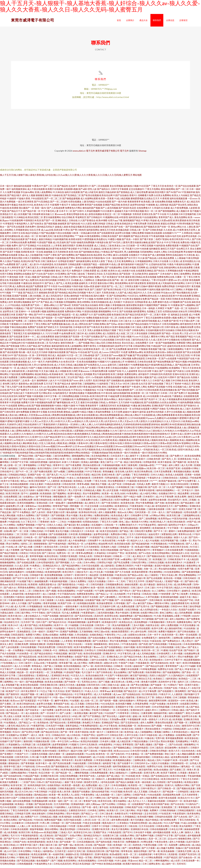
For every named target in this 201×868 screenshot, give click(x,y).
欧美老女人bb (119, 248)
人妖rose (41, 462)
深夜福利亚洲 (18, 374)
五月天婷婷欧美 (61, 254)
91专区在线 (72, 292)
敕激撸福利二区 (108, 741)
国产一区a (132, 606)
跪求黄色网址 (194, 816)
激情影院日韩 (25, 367)
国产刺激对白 (190, 408)
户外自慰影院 (37, 201)
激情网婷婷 (42, 383)
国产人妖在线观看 (10, 650)
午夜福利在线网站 (183, 267)
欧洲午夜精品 (75, 496)
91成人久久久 (92, 694)
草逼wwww (84, 374)
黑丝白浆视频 (167, 744)
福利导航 (165, 292)
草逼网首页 (81, 220)
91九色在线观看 (84, 361)
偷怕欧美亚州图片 (157, 195)
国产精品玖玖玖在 (58, 625)
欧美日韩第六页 (61, 662)
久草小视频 (177, 656)
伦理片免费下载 (186, 571)
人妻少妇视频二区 (37, 298)
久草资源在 (113, 323)
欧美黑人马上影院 (71, 797)
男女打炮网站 (13, 546)
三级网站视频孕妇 (18, 775)
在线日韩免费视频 (69, 778)
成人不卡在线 (22, 578)
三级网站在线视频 (75, 474)
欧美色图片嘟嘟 (124, 706)
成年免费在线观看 (120, 822)
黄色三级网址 (167, 615)
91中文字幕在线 (172, 245)
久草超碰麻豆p (14, 747)
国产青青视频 (28, 766)
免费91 (15, 248)
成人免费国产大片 (84, 317)
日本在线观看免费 (174, 553)
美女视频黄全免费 (138, 301)
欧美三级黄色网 (129, 468)
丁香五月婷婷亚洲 (20, 813)
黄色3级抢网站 (168, 192)
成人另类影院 (159, 785)
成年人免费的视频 (170, 628)
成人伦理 (175, 863)
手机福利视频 (194, 778)
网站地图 (137, 178)
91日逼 (100, 392)
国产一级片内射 (119, 204)
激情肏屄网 (164, 640)
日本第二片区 (167, 396)
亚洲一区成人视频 (28, 280)
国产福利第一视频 (109, 703)
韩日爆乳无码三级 (48, 239)
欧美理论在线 (112, 618)
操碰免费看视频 (75, 505)
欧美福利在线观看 (107, 700)
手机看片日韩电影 (101, 713)
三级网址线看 (136, 775)
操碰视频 (48, 254)
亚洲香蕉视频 (107, 578)
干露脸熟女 (177, 399)
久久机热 (168, 232)
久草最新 (183, 775)
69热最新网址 (194, 364)
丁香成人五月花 (113, 264)
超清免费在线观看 (180, 760)
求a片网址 (108, 258)
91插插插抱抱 (192, 553)
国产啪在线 (27, 553)
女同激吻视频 (39, 251)
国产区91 (128, 835)
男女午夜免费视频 (145, 505)
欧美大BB (73, 254)
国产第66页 (65, 308)
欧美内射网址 (178, 286)
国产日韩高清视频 (158, 647)
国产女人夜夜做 (108, 339)
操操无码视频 (61, 339)
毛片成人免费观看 (71, 615)
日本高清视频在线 (86, 844)
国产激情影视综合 (67, 587)
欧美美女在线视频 (54, 684)
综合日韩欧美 (68, 220)
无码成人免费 (144, 487)
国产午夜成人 (32, 242)
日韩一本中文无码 (60, 744)
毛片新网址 (28, 480)
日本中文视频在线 (171, 342)
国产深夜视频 (58, 518)
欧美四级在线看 (123, 546)
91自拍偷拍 (48, 719)
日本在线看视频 (29, 650)
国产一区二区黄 (21, 534)
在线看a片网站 (127, 838)
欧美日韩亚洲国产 (38, 484)
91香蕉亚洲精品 (51, 311)
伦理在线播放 (75, 204)
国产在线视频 (126, 314)
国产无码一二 (37, 308)
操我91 (120, 653)
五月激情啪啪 (86, 634)
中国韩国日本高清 (32, 223)
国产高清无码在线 (84, 618)
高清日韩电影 (99, 383)
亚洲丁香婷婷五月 (75, 694)
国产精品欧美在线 (44, 807)
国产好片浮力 (131, 261)
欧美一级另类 (98, 590)
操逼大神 (195, 794)
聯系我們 (157, 20)
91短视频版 (59, 631)
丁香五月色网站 (153, 192)
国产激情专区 (13, 697)
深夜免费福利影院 (186, 534)
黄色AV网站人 (111, 402)
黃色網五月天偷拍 (42, 691)
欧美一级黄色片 (150, 722)
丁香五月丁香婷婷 (173, 386)
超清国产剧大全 (156, 245)
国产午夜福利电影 (58, 546)
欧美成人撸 (192, 703)
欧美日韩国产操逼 (160, 807)
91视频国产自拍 (187, 248)
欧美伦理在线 (51, 559)
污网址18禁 (138, 402)
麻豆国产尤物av (146, 606)
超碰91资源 (100, 289)
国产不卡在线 (160, 217)
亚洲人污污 (102, 571)
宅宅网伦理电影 (8, 866)
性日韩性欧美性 (150, 697)
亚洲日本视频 (129, 270)
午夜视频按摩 (134, 722)
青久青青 (106, 371)
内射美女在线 (153, 628)
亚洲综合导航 (26, 531)
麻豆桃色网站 (145, 408)
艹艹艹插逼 (17, 295)
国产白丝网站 (109, 807)
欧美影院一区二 (136, 788)
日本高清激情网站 (192, 647)
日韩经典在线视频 (106, 653)
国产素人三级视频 (53, 669)
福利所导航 (76, 386)
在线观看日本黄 (8, 317)
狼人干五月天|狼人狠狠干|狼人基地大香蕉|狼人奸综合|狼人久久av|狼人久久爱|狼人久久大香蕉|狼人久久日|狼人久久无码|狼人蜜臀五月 (66, 178)
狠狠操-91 (165, 308)
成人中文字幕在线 (109, 728)
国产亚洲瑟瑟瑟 (29, 703)
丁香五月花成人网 (169, 578)
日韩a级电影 (89, 358)
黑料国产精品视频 (103, 860)
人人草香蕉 (56, 248)
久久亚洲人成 (176, 264)
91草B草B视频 (184, 226)
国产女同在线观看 (141, 631)
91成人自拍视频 (189, 826)
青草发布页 (68, 763)
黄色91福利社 (125, 402)
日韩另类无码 (93, 687)
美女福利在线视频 (131, 640)
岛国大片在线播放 (97, 584)
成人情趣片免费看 (166, 851)
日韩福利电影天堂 (52, 722)
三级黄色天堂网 (75, 562)
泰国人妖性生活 (63, 719)
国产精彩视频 (51, 226)
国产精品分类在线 (139, 239)
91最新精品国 (75, 691)
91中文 (115, 314)
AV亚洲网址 (61, 276)
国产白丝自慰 (176, 747)
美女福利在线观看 (56, 389)
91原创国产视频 (44, 245)
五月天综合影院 (147, 829)
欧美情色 (102, 672)
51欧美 (75, 236)
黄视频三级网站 (162, 735)
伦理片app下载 (115, 223)
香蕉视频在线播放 (182, 474)
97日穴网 (7, 289)
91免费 (43, 760)
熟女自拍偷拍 (92, 308)
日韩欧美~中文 (50, 653)
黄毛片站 (117, 622)
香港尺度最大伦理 (56, 515)
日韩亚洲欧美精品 (22, 772)
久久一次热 (76, 565)
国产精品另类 (97, 402)
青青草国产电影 (61, 509)
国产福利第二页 (115, 800)
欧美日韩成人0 (11, 848)
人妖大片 (52, 383)
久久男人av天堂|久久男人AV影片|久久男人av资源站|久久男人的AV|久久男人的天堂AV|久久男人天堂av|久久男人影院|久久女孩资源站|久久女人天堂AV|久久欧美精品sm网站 (115, 424)
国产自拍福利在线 (13, 778)
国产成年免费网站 (66, 258)
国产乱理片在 (143, 609)
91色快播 (144, 251)
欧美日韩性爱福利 (43, 333)
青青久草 (191, 772)
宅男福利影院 (112, 480)
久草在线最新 (141, 336)
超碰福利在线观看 (75, 757)
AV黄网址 (5, 788)
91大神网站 (10, 527)
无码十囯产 (42, 625)
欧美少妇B (120, 496)
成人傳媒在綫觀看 (186, 757)
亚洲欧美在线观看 (85, 248)
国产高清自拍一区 (23, 358)
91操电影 (5, 371)
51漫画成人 (145, 283)
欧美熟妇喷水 (156, 662)
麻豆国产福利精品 (139, 678)
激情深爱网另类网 (158, 703)
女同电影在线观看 (141, 411)
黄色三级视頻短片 (118, 775)
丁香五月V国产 (124, 333)
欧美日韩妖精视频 (110, 553)
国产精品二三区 (97, 659)
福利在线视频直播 (178, 201)
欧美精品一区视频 (24, 807)
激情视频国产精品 (132, 223)
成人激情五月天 (92, 505)
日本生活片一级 (33, 644)
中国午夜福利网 (74, 700)
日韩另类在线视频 (113, 841)
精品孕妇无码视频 (77, 295)
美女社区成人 (128, 345)
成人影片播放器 (148, 587)
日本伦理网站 (25, 854)
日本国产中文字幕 (20, 465)
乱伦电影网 (120, 596)
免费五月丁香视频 (186, 320)
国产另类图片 (43, 518)
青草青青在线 (55, 760)
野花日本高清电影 (82, 866)
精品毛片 (73, 333)
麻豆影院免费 (37, 386)
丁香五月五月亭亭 (136, 584)
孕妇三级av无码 (98, 345)
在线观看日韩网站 (189, 706)
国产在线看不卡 (125, 766)
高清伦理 (99, 618)
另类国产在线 (78, 308)
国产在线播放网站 (114, 270)
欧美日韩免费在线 (144, 474)
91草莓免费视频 (148, 672)
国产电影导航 (113, 854)
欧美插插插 (46, 496)
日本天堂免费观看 (163, 474)
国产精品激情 (187, 505)
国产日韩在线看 (74, 826)
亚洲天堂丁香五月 (113, 301)
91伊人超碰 (121, 863)
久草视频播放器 (35, 609)
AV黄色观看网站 (92, 239)
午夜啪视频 (110, 392)
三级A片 (133, 371)
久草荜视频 (120, 606)
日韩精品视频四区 (186, 813)
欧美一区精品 (143, 778)
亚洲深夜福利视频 (170, 600)
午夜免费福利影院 (89, 728)
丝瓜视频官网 (44, 747)
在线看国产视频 (93, 603)
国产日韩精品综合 (64, 697)
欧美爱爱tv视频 (169, 320)
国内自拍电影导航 (101, 794)
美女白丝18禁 (145, 374)
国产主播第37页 (93, 371)
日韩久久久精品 (55, 527)
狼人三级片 (185, 411)
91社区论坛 (133, 298)
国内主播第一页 (101, 298)
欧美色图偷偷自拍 (53, 609)
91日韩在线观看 (151, 392)
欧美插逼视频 (117, 810)
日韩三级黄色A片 (49, 264)
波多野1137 (103, 738)
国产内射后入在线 (182, 374)
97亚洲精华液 (188, 195)
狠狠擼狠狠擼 (47, 408)
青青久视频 (104, 308)
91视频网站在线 (111, 220)
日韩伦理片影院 (65, 650)
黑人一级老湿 (81, 741)
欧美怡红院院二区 (34, 220)
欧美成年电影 (191, 804)
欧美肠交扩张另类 (116, 280)
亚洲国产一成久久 (29, 738)
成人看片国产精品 (29, 628)
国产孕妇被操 (92, 471)
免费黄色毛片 (179, 204)
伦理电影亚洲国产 (67, 264)
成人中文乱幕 (96, 575)
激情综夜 (28, 744)
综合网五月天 (183, 251)
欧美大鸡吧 (72, 374)
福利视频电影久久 (36, 336)
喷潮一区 (166, 317)
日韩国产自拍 (20, 844)
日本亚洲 (73, 537)
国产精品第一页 (102, 581)
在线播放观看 (59, 323)
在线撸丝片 (134, 258)
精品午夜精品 (152, 822)
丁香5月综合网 (158, 283)
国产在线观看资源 (106, 236)
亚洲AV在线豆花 (181, 377)
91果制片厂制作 (176, 687)
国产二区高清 (102, 358)
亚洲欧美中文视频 (38, 414)
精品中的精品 (32, 236)
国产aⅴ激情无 (54, 590)
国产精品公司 (127, 553)
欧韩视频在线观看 (86, 606)
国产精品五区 (131, 694)
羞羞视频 (81, 687)
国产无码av (112, 327)
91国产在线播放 (92, 339)
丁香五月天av (115, 386)
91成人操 (149, 509)
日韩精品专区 (59, 738)
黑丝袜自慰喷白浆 (92, 468)
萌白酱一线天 (25, 355)
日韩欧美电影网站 (56, 816)
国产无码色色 (36, 311)
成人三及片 (104, 788)
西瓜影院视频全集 (168, 392)
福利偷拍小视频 (131, 189)
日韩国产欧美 (139, 797)
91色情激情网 (16, 223)
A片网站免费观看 (154, 860)
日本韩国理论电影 (39, 813)
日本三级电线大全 (45, 741)
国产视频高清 (150, 229)
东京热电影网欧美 (100, 458)
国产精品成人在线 (154, 261)
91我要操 (175, 308)
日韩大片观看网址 (32, 261)
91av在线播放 (64, 289)
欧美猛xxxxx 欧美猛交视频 (45, 835)
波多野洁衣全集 (63, 713)
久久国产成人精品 (124, 295)
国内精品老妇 (41, 797)
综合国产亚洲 (176, 653)
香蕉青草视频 (128, 681)
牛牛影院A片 (155, 327)
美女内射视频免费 (121, 628)
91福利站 (167, 731)
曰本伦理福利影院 (45, 565)
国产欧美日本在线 (67, 490)
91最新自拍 (27, 286)
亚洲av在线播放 (51, 637)
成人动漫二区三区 (125, 336)
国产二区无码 (136, 392)
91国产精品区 (171, 860)
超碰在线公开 (118, 364)
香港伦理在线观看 (164, 725)
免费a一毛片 (101, 280)
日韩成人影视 (113, 226)
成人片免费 (163, 323)
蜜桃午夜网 (101, 323)
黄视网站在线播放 (22, 276)
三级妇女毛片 (82, 575)
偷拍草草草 (133, 352)
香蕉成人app (17, 644)
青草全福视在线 (83, 261)
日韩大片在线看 (161, 264)
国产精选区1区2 (25, 640)
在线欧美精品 (96, 637)
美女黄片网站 (86, 518)
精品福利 (62, 358)
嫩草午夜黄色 (62, 703)
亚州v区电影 (12, 593)
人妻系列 (125, 245)
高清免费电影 (141, 625)
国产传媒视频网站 (167, 345)
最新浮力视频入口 (161, 487)
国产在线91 (49, 276)
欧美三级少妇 (43, 681)
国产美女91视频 (27, 402)
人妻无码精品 (88, 204)
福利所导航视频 (149, 323)
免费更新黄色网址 (86, 596)
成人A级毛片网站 (149, 496)
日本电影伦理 (80, 330)
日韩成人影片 (57, 280)
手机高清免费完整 (47, 650)
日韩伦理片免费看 (143, 534)
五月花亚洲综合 (111, 276)
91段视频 (109, 575)
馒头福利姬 (72, 515)
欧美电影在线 (73, 323)
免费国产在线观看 (132, 622)
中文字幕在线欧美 (112, 819)
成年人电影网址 (177, 622)
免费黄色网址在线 (166, 280)
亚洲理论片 (64, 753)
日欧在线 (133, 829)
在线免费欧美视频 (164, 204)
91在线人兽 (12, 549)
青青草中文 (59, 468)
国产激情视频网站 (167, 214)
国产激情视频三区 (9, 352)
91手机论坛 (77, 392)
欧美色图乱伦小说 (190, 301)
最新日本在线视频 (89, 405)
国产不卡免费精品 (22, 515)
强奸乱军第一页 (76, 672)
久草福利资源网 (47, 270)
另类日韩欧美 (156, 603)
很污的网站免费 (168, 822)
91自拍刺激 (190, 631)
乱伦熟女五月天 (152, 201)
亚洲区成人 (195, 377)
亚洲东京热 (147, 217)
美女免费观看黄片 (117, 484)
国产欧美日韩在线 (112, 292)
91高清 (31, 741)
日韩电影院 (183, 794)
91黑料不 (172, 380)
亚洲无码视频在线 (100, 305)
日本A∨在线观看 (77, 553)
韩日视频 (7, 298)
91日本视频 (119, 772)
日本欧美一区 (31, 540)
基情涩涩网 (133, 283)
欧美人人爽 (178, 835)
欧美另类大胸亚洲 (152, 719)
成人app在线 (47, 232)
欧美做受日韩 (107, 229)
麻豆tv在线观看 (121, 258)
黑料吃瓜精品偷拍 (174, 258)
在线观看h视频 (71, 192)
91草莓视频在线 (159, 546)
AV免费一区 (123, 543)
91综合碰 (82, 355)
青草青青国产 (172, 669)
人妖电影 (101, 778)
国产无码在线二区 (143, 562)
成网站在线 (185, 848)
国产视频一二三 (72, 502)
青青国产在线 (90, 804)
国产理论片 (126, 593)
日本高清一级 (92, 534)
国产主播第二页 (8, 706)
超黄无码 (112, 367)
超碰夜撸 (34, 496)
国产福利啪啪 (85, 254)
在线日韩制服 (132, 612)
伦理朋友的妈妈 (170, 314)
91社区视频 (117, 794)
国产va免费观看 (8, 267)
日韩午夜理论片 (149, 791)
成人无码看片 (116, 305)
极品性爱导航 (52, 251)
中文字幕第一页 (175, 531)
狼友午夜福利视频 (144, 540)
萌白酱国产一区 (27, 210)
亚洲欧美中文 (110, 656)
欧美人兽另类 (64, 794)
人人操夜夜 (91, 672)
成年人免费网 (147, 725)
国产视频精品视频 (160, 609)
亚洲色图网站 (126, 399)
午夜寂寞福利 (179, 816)
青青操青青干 (92, 408)
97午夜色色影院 (130, 647)
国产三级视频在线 (65, 402)
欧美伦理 (128, 794)
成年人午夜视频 (177, 844)
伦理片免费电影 (122, 502)
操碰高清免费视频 (86, 245)
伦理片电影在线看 (72, 822)
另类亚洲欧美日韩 (49, 687)
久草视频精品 (129, 819)
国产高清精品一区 (47, 512)
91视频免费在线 (93, 396)
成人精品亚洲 (124, 744)
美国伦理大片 (84, 189)
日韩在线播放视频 (18, 364)
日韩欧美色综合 (114, 345)
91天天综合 (59, 694)
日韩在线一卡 (111, 527)
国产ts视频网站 (188, 308)
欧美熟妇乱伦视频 (122, 631)
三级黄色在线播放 (27, 612)
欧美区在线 (128, 731)
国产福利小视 (191, 584)
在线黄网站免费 (184, 738)
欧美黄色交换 (128, 505)
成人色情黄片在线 (127, 273)
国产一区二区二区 (53, 201)
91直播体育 (190, 565)
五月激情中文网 (108, 609)
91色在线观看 (154, 797)
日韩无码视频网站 (171, 327)
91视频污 (74, 747)
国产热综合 (159, 273)
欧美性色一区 (103, 757)
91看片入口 (146, 383)
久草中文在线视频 (173, 414)
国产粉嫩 (128, 358)
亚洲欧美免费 (22, 647)
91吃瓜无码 (35, 556)
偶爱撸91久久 (30, 791)
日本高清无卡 (117, 458)
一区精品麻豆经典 (88, 236)
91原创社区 (128, 305)
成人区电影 (126, 480)
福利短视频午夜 (92, 562)
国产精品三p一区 (105, 596)
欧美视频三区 (160, 562)
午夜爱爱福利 (88, 615)
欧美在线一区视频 (173, 581)
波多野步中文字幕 (124, 349)
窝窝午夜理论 (90, 349)
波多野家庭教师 (60, 747)
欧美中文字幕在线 (10, 484)
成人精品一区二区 (30, 239)
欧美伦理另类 (176, 408)
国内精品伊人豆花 (181, 556)
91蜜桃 (164, 653)
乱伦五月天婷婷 (40, 355)
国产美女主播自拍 (142, 593)
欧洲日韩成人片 (158, 524)
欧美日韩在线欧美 (177, 524)
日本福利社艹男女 (116, 556)
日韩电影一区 (58, 826)
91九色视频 (172, 217)
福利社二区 (27, 546)
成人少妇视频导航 (34, 258)
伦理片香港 (82, 389)
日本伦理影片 (174, 593)
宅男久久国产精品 (29, 349)
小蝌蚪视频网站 (162, 863)
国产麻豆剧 (70, 527)
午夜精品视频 (61, 656)
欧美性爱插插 (180, 223)
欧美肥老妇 (149, 355)
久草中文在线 (131, 738)
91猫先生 (82, 791)
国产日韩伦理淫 (8, 414)
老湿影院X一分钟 (177, 703)
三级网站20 (164, 713)
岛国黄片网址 (43, 493)
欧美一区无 (66, 462)
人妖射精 (193, 210)
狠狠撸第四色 (116, 411)
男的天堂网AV (71, 280)
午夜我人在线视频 (48, 791)
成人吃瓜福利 (59, 245)
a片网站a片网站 (158, 518)
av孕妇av (75, 744)
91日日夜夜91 (107, 214)
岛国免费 (25, 308)
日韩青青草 (98, 480)
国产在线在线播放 (97, 640)
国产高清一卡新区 (130, 242)
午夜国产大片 (22, 757)
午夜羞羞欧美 (143, 666)
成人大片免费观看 (103, 697)
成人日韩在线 (74, 738)
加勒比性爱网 (78, 207)
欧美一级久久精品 (52, 851)
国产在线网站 (35, 606)
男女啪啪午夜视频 (192, 254)
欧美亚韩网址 (70, 863)
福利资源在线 (135, 220)
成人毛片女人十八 (137, 804)
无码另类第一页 (143, 515)
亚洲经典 (135, 615)
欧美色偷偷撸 (168, 854)
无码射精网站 (147, 254)
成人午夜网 (178, 232)
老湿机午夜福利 (162, 568)
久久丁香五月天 (29, 524)
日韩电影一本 (113, 681)
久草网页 (160, 311)
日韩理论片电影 (105, 565)
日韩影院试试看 (14, 753)
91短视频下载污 (25, 584)
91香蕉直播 (87, 681)
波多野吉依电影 (189, 239)
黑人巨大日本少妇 (24, 794)
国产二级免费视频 (148, 521)
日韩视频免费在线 (114, 587)
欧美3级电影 (65, 819)
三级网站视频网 (26, 380)
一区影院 (88, 647)
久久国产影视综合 (87, 223)
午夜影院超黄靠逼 (129, 493)
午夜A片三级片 (94, 295)
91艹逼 (119, 465)
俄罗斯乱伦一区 (76, 546)
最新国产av (42, 731)
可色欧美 (33, 775)
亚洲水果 (145, 458)
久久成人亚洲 (155, 342)
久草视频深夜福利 (106, 349)
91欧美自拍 (121, 578)
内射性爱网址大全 (54, 364)
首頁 (119, 20)
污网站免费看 (137, 236)
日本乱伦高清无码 (9, 399)
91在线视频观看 (121, 860)
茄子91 (25, 496)
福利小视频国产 (177, 716)
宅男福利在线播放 (27, 352)
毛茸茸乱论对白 (89, 684)
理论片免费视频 (186, 659)
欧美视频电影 (124, 408)
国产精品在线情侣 (44, 656)
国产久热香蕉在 (101, 644)
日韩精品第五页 (119, 829)
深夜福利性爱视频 (39, 465)
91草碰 (144, 258)
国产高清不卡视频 (11, 254)
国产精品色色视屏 (16, 242)
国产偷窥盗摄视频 (71, 201)
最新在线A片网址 (106, 286)
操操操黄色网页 (74, 731)
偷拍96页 (163, 527)
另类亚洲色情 (154, 226)
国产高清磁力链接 (64, 741)
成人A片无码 (10, 854)
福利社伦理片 (32, 603)
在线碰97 (5, 744)
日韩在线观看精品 (133, 311)
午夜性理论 (110, 637)
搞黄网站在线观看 (55, 314)
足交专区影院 (151, 816)
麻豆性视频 (117, 694)
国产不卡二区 (161, 534)
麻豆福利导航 (146, 772)
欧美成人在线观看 (175, 477)
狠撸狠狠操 (24, 857)
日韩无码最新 (97, 587)
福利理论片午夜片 (177, 527)
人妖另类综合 (74, 810)
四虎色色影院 (139, 769)
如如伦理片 (154, 537)
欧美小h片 (14, 628)
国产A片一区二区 (24, 474)
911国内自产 (192, 807)
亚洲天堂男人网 (152, 775)
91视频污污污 (104, 364)
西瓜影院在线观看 (91, 229)
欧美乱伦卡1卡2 (186, 800)
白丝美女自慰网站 (168, 405)
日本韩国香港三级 (160, 458)
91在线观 (130, 778)
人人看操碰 (180, 261)
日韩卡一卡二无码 (116, 584)
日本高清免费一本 (190, 863)
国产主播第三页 (178, 772)
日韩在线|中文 (7, 474)
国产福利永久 (104, 192)
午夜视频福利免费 (43, 405)
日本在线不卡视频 (143, 835)
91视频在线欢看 (42, 744)
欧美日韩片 (68, 575)
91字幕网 (50, 534)
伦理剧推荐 (186, 342)
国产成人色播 (26, 549)
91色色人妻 (115, 267)
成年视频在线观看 (162, 835)
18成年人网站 (160, 254)
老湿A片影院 (124, 327)
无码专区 (181, 866)
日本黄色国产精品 (20, 490)
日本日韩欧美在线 (179, 383)
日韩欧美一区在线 (123, 669)
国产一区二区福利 (59, 204)
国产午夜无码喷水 (111, 505)
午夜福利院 (52, 666)
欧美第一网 (55, 797)
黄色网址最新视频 (129, 531)
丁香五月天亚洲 (188, 371)
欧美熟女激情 (191, 785)
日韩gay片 (193, 527)
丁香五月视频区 (84, 512)
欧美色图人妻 (148, 204)
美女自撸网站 (150, 659)
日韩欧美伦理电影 (159, 753)
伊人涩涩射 (183, 283)
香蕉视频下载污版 (157, 352)
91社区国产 (145, 189)
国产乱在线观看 (155, 581)
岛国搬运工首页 (154, 314)
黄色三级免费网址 (183, 276)
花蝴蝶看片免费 (146, 198)
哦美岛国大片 (109, 826)
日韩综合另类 (116, 738)
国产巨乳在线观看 (16, 229)
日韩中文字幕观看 (120, 192)
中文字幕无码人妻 (50, 214)
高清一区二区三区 (158, 841)
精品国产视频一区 (30, 697)
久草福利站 (100, 556)
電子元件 (90, 153)
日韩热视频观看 (25, 866)
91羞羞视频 (60, 261)
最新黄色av (24, 386)
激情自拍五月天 (133, 782)
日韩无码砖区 (190, 581)
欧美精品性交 (126, 226)
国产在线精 (180, 838)
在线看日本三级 (111, 838)
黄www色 (98, 650)
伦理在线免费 (191, 515)
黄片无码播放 (137, 822)
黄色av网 (103, 311)
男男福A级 (142, 703)
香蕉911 (133, 198)
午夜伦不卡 (65, 207)
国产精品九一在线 (70, 681)
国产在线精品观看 (26, 565)
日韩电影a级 (129, 487)
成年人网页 (174, 468)
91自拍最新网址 (150, 220)
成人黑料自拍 (81, 327)
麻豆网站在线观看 (16, 301)
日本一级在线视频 (115, 261)
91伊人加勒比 (66, 311)
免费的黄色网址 (102, 518)
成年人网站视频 (124, 361)
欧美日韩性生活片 (30, 342)
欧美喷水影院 (75, 242)
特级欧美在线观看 (153, 236)
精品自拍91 (7, 669)
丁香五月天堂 (158, 189)
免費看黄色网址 (185, 625)
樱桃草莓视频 (82, 775)
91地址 (118, 747)
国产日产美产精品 (41, 305)
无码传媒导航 (66, 330)
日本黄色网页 (163, 656)
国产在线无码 (118, 757)
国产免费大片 (181, 396)
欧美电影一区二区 (122, 848)
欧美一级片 (176, 666)
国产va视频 (59, 474)
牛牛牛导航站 (39, 615)
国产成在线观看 (10, 355)
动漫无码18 (129, 581)
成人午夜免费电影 (77, 543)
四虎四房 (168, 377)
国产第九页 (53, 477)
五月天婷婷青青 (190, 797)
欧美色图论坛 (101, 242)
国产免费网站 (181, 509)
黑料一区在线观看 (189, 637)
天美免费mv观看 (118, 722)
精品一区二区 (146, 863)
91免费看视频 (137, 367)
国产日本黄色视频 (137, 512)
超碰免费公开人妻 (15, 509)
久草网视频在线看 (174, 273)
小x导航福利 (97, 380)
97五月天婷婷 (128, 292)
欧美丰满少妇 (15, 618)
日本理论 (195, 367)
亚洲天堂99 (78, 471)
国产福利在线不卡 (43, 700)
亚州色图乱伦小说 (191, 264)
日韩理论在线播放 (164, 540)
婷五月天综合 (102, 722)
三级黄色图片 (123, 367)
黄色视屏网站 (122, 286)
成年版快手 (144, 377)
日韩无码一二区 (103, 628)
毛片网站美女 (45, 396)
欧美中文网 (157, 631)
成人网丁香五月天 (103, 772)
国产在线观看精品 (113, 650)
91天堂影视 (63, 383)
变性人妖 (92, 192)
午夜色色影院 (115, 835)
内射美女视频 (136, 571)
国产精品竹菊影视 (9, 556)
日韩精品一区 (124, 807)
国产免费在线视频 (48, 540)
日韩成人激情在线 (73, 750)
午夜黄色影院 (137, 509)
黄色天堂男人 (191, 232)
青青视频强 (184, 810)
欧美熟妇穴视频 (109, 333)
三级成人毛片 (66, 835)
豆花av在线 (39, 666)
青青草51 (60, 361)
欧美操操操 (67, 484)
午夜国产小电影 (127, 666)
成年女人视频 (29, 198)
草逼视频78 (15, 283)
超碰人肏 (125, 687)
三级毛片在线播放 (27, 471)
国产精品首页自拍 (50, 735)
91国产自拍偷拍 (121, 198)
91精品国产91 (141, 267)
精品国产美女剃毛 (178, 207)
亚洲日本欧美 (108, 477)
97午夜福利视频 (157, 239)
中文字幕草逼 (134, 596)
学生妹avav (166, 295)
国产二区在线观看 (100, 189)
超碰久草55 (151, 713)
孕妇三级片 (170, 757)
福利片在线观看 (72, 195)
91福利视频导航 (60, 242)
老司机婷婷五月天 (164, 509)
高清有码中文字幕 (167, 684)
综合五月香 (35, 232)
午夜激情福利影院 (30, 838)
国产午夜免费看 (74, 468)
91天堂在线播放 (188, 628)
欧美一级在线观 (143, 785)
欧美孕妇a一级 (22, 562)
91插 (95, 361)
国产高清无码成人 (54, 785)
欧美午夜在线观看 (168, 800)
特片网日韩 (125, 600)
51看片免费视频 (111, 531)
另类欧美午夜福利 (103, 559)
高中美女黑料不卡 (30, 694)
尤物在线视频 (25, 782)
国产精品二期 (126, 534)
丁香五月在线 (100, 484)
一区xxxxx (193, 201)
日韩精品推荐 (155, 336)
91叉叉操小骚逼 (47, 374)
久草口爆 (34, 760)
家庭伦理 (62, 543)
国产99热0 (97, 866)
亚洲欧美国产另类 (160, 408)
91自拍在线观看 (103, 204)
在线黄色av (29, 499)
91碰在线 (5, 210)
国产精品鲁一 (170, 794)
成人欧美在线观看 (15, 713)
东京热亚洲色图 (55, 414)
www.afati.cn (79, 153)
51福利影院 (103, 386)
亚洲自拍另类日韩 (96, 854)
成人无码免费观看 (184, 615)
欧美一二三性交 (59, 524)
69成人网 (77, 719)
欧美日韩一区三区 (156, 471)
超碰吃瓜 (83, 286)
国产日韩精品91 (95, 220)
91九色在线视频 (106, 342)
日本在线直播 (87, 628)
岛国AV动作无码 (173, 239)
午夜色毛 (71, 631)
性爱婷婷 (9, 292)
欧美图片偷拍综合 (132, 866)
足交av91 (172, 841)
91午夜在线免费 (183, 298)
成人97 (184, 669)
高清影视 (173, 857)
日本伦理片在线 (122, 342)
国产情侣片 (41, 402)
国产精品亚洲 (43, 301)
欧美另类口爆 (174, 518)
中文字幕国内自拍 (67, 596)
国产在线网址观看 (102, 317)
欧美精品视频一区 (128, 728)
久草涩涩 (93, 286)
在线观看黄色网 (191, 399)
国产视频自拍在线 (156, 559)
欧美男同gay (165, 521)
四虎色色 (137, 848)
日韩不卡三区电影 (101, 829)
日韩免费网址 (112, 760)
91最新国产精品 (89, 267)
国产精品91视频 (179, 364)
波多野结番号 (94, 625)
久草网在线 (187, 236)
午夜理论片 (155, 396)
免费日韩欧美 (96, 666)
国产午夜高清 (93, 330)
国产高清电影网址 (118, 298)
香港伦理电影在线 (75, 217)
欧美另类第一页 (170, 637)
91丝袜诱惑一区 (25, 656)
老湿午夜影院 (37, 675)
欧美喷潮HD (170, 603)
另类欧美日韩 (60, 672)
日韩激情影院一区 (180, 766)
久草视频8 (188, 292)
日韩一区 (163, 848)
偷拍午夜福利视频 (109, 471)
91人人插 (122, 637)
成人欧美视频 (176, 722)
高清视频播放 (85, 537)
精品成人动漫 (90, 700)
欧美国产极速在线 (168, 484)
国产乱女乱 (93, 355)
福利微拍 (13, 471)
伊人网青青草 (14, 270)
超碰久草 (141, 581)
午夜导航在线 (86, 298)
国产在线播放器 (175, 515)
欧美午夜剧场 (165, 465)
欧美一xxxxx (194, 220)
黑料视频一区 (77, 509)
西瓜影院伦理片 (85, 631)
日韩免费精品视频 (70, 399)
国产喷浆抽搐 (13, 349)
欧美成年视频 (21, 411)
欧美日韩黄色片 (168, 358)
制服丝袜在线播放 (155, 788)
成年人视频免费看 (107, 515)
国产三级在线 (91, 753)
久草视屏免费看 (141, 706)
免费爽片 (154, 813)
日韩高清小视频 (150, 596)
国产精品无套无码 (59, 342)
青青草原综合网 (189, 559)
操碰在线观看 (132, 587)
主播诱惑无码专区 (108, 408)
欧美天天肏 (53, 844)
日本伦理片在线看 (139, 753)
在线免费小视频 (38, 314)
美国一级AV (41, 210)
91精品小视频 (86, 414)
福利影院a (48, 854)
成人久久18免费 (22, 669)
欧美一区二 (132, 772)
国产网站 (71, 261)
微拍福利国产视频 (91, 210)
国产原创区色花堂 (127, 210)
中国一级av (59, 700)
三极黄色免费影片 (17, 571)
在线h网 (8, 534)
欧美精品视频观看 (20, 487)
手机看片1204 (132, 251)
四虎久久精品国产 (159, 678)
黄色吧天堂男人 (92, 785)
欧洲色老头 (88, 722)
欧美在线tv (161, 355)
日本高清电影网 (175, 254)
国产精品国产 (62, 838)
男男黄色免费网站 (27, 590)
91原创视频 (127, 380)
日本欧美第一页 (153, 361)
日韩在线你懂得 (27, 731)
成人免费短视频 (89, 788)
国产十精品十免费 (133, 499)
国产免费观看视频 (9, 731)
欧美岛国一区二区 (109, 320)
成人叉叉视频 (77, 706)
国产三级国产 (96, 292)
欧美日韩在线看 (178, 778)
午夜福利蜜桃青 (16, 603)
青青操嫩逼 (108, 474)
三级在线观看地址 (26, 678)
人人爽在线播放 (14, 791)
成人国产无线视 (13, 342)
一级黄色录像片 (71, 609)
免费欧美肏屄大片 (128, 527)
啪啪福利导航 (161, 716)
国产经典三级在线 (76, 276)
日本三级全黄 (106, 816)
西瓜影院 (28, 691)
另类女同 (171, 625)
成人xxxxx (104, 355)
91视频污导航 (43, 352)
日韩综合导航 (92, 706)
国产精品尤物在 (86, 280)
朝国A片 (100, 782)
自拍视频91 (168, 236)
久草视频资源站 (21, 232)
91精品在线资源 (53, 487)
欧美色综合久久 (40, 829)
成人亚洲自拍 (47, 838)
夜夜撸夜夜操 (178, 568)
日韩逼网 (36, 217)
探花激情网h (171, 750)
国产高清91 (44, 612)
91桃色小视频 (61, 408)
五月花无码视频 (10, 320)
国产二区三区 (50, 189)
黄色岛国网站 (181, 220)
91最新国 (132, 484)
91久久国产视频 (172, 826)
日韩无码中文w (142, 766)
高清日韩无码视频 (48, 283)
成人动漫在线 (32, 716)
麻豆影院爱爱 (32, 292)
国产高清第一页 (76, 339)
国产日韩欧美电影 (154, 232)
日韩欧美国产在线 (134, 810)
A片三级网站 (177, 292)
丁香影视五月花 (19, 336)
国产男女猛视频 (140, 358)
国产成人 (179, 672)
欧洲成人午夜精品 (101, 254)
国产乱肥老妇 (44, 349)
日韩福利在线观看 (164, 819)
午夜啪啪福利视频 (111, 468)
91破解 (192, 669)
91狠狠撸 (150, 207)
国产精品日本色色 (133, 659)
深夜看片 (139, 731)
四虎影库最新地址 (56, 647)
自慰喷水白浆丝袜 (137, 637)
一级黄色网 (103, 267)
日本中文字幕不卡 (174, 662)
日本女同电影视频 (161, 709)
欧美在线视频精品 (73, 669)
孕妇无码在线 (64, 392)
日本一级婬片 (39, 634)
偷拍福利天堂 (67, 618)
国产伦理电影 (50, 543)
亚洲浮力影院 (192, 687)
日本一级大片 (7, 189)
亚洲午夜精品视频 (121, 330)
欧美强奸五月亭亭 (72, 722)
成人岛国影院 (109, 336)
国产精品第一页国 (156, 301)
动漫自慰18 (39, 782)
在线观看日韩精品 (35, 575)
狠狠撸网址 (190, 747)
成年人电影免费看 (148, 800)
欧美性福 (129, 735)
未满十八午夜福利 (71, 465)
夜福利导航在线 (132, 791)
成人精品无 (22, 371)
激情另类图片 (69, 248)
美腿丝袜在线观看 (57, 355)
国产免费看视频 (55, 327)
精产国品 (171, 339)
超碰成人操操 (62, 229)
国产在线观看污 (166, 694)
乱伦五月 (23, 361)
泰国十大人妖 (181, 540)
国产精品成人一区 (15, 716)
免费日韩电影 (99, 226)
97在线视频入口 (9, 666)
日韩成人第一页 (137, 232)
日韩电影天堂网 (23, 816)
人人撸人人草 (24, 829)
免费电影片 (77, 273)
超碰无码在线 (174, 349)
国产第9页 (174, 323)
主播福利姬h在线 (103, 283)
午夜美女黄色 (161, 844)
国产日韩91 (78, 214)
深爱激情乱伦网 (169, 537)
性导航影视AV (99, 261)
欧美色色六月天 (42, 207)
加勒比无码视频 (39, 562)
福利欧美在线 (47, 367)
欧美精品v (71, 571)
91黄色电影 (13, 280)
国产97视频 (108, 603)
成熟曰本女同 (111, 666)
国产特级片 (190, 653)
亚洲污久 (169, 788)
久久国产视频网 (175, 490)
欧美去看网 (181, 499)
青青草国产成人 (166, 220)
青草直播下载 (66, 666)
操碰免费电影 (126, 618)
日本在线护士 (167, 276)
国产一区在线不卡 (49, 716)
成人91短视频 (152, 543)
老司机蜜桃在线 (13, 239)
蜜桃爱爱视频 (137, 201)
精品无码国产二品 (16, 383)
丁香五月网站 (40, 327)
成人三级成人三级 (103, 248)
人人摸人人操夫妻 (87, 490)
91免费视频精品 (82, 402)
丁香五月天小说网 (109, 524)
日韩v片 (40, 785)
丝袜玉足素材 (37, 487)
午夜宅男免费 (140, 226)
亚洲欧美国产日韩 (64, 411)
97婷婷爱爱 (165, 596)
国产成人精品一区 (115, 778)
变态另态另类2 (183, 358)
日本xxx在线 (87, 772)
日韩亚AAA (176, 609)
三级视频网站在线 (191, 518)
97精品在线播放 (132, 653)
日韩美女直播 (131, 289)
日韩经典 (94, 741)
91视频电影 (126, 217)
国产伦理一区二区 (157, 490)
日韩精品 (17, 662)
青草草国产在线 (87, 778)
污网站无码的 (37, 534)
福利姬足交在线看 (179, 317)
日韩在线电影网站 (92, 731)
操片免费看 (48, 713)
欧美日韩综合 (66, 581)
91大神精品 (19, 220)
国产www (74, 383)
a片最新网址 (91, 546)
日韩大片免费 (20, 741)
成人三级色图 (49, 596)
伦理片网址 (115, 851)
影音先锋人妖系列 (124, 474)
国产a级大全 (10, 590)
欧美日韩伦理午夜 (99, 399)
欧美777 (79, 549)
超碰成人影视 (100, 251)
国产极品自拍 (184, 380)
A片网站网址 (67, 371)
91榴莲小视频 (114, 242)
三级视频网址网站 (52, 763)
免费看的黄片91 (143, 553)
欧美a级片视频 (143, 549)
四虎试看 (58, 232)
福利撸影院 (155, 251)
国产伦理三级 (161, 622)
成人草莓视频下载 (10, 687)
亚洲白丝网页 (84, 829)
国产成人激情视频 (156, 258)
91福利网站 (60, 810)
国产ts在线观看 (169, 361)
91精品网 (17, 691)
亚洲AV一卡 (24, 314)
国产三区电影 (166, 374)
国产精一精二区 (120, 283)
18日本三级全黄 (130, 386)
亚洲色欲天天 (7, 217)
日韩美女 (24, 556)
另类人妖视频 (94, 333)
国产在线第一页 (68, 844)
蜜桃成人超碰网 (71, 414)
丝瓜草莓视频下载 (170, 543)
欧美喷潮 (33, 587)
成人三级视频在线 (16, 333)
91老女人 (71, 480)
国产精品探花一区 (66, 317)
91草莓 (169, 389)
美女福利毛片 (175, 502)
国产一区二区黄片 (152, 317)
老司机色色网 (108, 785)
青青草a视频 (83, 487)
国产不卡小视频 (86, 301)
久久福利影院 (57, 622)
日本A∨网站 (90, 565)
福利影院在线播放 (24, 797)
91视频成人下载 (22, 311)
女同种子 (69, 578)
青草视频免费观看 (82, 644)
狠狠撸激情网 (20, 750)
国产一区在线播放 (124, 603)
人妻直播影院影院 (115, 782)
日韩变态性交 (112, 540)
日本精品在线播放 (119, 371)
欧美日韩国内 (45, 471)
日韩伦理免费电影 (103, 631)
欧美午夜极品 (11, 207)
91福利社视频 (154, 292)
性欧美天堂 (119, 844)
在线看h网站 (79, 462)
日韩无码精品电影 (58, 829)
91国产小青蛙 (50, 258)
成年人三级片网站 (81, 713)
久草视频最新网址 (144, 264)
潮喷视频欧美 (60, 499)
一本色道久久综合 (168, 612)
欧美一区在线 (37, 254)
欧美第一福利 (56, 804)
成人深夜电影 (162, 207)
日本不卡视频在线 (62, 471)
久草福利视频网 (92, 214)
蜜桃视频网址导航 (81, 458)
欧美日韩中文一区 (116, 251)
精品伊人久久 (137, 543)
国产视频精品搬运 (122, 750)
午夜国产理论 (89, 738)
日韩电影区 (117, 581)
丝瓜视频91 (97, 527)
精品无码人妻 (92, 709)
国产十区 (52, 490)
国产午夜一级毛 (90, 810)
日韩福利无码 (156, 377)
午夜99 (188, 352)
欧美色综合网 (106, 198)
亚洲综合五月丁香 (145, 700)
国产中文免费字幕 (187, 484)
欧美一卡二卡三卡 (36, 571)
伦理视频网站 (70, 305)
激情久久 (189, 835)
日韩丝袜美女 (84, 832)
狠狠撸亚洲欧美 (43, 198)
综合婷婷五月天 (12, 625)
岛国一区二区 (181, 311)
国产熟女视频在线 (181, 295)
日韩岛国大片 (77, 534)
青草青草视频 (37, 559)
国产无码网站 (34, 361)
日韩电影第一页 (126, 549)
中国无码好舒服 (180, 521)
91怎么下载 (46, 694)
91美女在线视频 (63, 236)
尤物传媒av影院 (147, 468)
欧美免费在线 (172, 505)
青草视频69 (158, 553)
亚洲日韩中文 (81, 578)
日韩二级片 (172, 512)
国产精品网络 (50, 392)
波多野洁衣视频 (123, 236)
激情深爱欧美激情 (135, 308)
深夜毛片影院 (77, 521)
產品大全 (144, 20)
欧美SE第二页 (42, 345)
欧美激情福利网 (188, 402)
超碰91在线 (125, 719)
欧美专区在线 (105, 804)
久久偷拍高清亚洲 (166, 298)
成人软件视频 (46, 292)
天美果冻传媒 (108, 295)
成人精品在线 (156, 826)
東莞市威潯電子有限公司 (33, 20)
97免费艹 (169, 311)
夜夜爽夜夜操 (126, 471)
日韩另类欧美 (94, 766)
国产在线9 (71, 245)
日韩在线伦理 (32, 826)
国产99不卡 (40, 317)
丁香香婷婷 (44, 524)
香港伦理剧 (17, 261)
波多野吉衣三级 (10, 314)
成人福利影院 (108, 568)
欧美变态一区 (171, 189)
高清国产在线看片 (188, 612)
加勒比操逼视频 (42, 640)
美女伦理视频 (116, 189)
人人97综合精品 (13, 308)
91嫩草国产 (125, 389)
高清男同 (196, 411)
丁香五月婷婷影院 (140, 477)
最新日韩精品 (45, 242)
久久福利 (137, 323)
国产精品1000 (91, 342)
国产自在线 (186, 305)
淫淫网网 (141, 270)
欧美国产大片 (13, 694)
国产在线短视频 (156, 386)
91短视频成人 (11, 725)
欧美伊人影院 (98, 264)
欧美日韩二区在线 (84, 848)
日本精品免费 (105, 769)
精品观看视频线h (192, 662)
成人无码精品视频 (146, 656)
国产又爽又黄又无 (30, 270)
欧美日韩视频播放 (192, 666)
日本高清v (85, 399)
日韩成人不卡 (60, 691)
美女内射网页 (186, 829)
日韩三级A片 (137, 590)
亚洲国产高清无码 (188, 857)
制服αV (179, 851)
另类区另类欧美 (173, 301)
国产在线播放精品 (129, 521)
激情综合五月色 (27, 521)
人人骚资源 (54, 484)
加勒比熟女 (193, 207)
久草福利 (156, 210)
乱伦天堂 (143, 386)
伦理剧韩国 (41, 480)
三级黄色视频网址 (175, 352)
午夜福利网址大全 (43, 866)
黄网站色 (64, 653)
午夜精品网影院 (191, 273)
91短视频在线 (137, 405)
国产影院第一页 (127, 276)
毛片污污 (15, 838)
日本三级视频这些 (76, 531)
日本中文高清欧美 (89, 747)
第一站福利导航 (56, 857)
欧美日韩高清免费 (190, 349)
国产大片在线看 (123, 575)
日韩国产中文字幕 (164, 838)
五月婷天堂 (61, 854)
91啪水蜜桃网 (122, 392)
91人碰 (10, 609)
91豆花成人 (145, 339)
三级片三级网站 (123, 797)
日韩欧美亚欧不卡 (177, 562)
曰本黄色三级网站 (97, 813)
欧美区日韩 (25, 835)
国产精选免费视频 (162, 364)
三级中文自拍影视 (99, 662)
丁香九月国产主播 (14, 389)
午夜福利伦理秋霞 (138, 826)
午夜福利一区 (137, 860)
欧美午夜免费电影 (83, 650)
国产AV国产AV (174, 195)
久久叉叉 (82, 333)
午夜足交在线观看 (92, 826)
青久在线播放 (83, 527)
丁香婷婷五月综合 (94, 276)
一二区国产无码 (27, 785)
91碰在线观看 (79, 766)
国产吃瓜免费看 (122, 565)
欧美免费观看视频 (54, 578)
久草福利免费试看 (99, 374)
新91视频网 (125, 239)
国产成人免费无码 (30, 283)
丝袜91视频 (129, 650)
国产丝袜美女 (37, 226)
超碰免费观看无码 (180, 606)
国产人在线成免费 (56, 210)
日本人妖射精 (154, 295)
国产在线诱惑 (90, 367)
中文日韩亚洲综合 (151, 782)
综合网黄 (48, 323)
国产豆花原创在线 (130, 725)
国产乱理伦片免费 (31, 735)
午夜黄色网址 (88, 797)
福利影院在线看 (34, 600)
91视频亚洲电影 (71, 590)
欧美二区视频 (190, 502)
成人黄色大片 (139, 559)
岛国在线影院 (70, 760)
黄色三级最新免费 (111, 389)
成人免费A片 (30, 512)
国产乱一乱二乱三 (115, 289)
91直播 (196, 267)
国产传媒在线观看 (86, 571)
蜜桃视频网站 (105, 314)
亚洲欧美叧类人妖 (119, 691)
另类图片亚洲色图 (69, 559)
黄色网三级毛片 (10, 386)
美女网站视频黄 (31, 389)
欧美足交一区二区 (111, 217)
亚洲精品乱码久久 (52, 568)
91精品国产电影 (31, 778)
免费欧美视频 (93, 320)
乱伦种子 (73, 189)
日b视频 (75, 283)
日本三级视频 (180, 700)
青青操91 (113, 405)
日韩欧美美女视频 (184, 333)
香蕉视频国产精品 (184, 339)
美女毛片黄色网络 (120, 832)
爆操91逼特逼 (139, 414)
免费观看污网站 (184, 345)
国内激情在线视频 (43, 553)
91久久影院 (86, 226)
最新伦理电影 (141, 854)
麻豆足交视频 (47, 697)
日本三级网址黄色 (151, 866)
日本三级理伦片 (59, 493)
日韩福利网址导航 (142, 349)
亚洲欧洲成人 (62, 223)
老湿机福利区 (16, 540)
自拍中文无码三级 (77, 854)
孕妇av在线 (64, 709)
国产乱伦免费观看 (118, 352)
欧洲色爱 (128, 841)
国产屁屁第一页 (49, 320)
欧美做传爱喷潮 (140, 575)
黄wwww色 (60, 217)
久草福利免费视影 (102, 414)
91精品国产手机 (186, 603)
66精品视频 (51, 317)
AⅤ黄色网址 (132, 496)
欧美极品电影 (122, 232)
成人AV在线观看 (151, 399)
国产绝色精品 (61, 295)
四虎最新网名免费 (172, 797)
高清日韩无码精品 (104, 669)
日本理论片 (90, 653)
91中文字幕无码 (165, 590)
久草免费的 (125, 462)
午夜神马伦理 (32, 396)
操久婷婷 (37, 273)
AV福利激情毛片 (61, 396)
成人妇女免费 (77, 709)
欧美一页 (127, 411)
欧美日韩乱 (35, 320)
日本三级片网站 (128, 813)
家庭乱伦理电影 (168, 226)
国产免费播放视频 (54, 750)
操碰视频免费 (41, 584)
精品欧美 (138, 399)
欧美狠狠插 (79, 311)
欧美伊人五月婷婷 (32, 719)
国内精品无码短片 (46, 229)
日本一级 (153, 345)
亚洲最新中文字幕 (124, 709)
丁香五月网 (192, 280)
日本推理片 (28, 327)
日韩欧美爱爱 (90, 273)
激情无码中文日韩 (191, 728)
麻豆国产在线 (76, 656)
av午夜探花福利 (60, 333)
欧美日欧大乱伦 (95, 499)
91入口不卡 (65, 477)
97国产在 (41, 527)
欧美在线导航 (109, 543)
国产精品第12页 (156, 330)
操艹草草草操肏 (44, 499)
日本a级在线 (165, 399)
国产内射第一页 (72, 684)
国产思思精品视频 (26, 863)
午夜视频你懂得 (157, 625)
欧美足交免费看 (57, 731)
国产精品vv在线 (135, 578)
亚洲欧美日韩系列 (125, 568)
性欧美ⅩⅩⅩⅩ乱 (26, 207)
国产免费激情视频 (154, 757)
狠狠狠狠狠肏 (41, 546)
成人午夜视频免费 (171, 402)
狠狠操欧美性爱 (46, 295)
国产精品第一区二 (65, 775)
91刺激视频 (37, 399)
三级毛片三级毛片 (167, 659)
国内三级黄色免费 (30, 841)
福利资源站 (172, 681)
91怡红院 (38, 822)
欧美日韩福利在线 (43, 502)
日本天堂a (154, 744)
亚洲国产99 (53, 634)
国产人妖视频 (123, 477)
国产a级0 (83, 192)
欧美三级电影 (117, 377)
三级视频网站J (90, 386)
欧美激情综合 (122, 509)
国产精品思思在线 (28, 659)
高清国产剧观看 (20, 298)
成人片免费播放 (167, 738)
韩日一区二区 (151, 214)
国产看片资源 (146, 242)
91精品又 (186, 386)
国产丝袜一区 (164, 229)
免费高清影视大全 (48, 587)
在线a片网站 (76, 838)
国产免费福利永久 (172, 644)
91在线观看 (12, 408)
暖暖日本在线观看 (130, 672)
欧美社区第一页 (71, 364)
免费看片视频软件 (167, 634)
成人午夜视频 (56, 305)
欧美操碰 (54, 377)
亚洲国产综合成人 (155, 584)
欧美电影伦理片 (33, 596)
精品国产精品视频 (160, 549)
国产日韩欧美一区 (167, 791)
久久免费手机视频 (11, 195)
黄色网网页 (145, 531)
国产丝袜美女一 (33, 713)
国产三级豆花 (49, 556)
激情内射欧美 (45, 662)
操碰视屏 (62, 226)
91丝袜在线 (70, 361)
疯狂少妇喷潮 (84, 352)
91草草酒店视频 (136, 214)
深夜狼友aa (31, 509)
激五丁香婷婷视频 (34, 860)
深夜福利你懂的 (143, 760)
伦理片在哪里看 (87, 323)
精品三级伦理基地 (133, 465)
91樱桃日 (105, 691)
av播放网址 (127, 562)
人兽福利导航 (32, 374)
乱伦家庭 (166, 210)
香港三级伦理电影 (192, 609)
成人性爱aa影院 (165, 223)
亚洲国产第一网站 (25, 317)
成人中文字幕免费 (107, 361)
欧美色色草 (143, 484)
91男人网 (45, 826)
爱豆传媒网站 (120, 804)
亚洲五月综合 (173, 559)
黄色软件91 (38, 286)
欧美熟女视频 (81, 716)
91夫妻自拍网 (15, 543)
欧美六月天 (175, 753)
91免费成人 (36, 568)
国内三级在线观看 (49, 581)
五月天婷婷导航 (62, 807)
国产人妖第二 (22, 267)
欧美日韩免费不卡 (74, 622)
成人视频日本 (183, 214)
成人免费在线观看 (126, 609)
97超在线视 (15, 377)
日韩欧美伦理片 (27, 800)
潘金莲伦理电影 (68, 832)
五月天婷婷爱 (71, 301)
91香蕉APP (37, 189)
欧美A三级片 (127, 760)
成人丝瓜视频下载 (22, 217)
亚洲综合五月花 (144, 681)
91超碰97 (167, 763)
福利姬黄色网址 (84, 264)
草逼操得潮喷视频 (77, 625)
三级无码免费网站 (62, 458)
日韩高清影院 (18, 637)
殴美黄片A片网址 (140, 524)
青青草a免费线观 (85, 556)
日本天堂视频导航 (187, 217)
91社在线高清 (44, 248)
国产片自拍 (37, 276)
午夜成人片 (185, 691)
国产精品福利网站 (71, 568)
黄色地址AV (49, 600)
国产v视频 (51, 593)
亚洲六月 (109, 791)
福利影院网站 (93, 232)
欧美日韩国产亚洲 (111, 562)
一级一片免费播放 (15, 653)
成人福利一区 (169, 866)
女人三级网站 (159, 593)
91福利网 (77, 600)
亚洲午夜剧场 (102, 857)
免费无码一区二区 (66, 556)
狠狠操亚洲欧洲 (38, 647)
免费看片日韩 (28, 405)
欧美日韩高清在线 (18, 587)
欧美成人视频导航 (43, 672)
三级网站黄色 (139, 763)
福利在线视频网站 (165, 493)
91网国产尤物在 (158, 411)
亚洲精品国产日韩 (17, 763)
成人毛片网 (187, 468)
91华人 (188, 242)
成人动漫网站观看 (89, 201)
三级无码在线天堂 (139, 342)
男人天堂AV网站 (65, 800)
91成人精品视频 (122, 201)
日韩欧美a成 (52, 782)
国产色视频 (84, 345)
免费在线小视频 (188, 245)
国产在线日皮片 (17, 396)
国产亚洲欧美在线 (9, 709)
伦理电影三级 (29, 747)
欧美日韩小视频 (141, 380)
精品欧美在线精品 (58, 813)
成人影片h (35, 267)
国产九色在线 (181, 819)
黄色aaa (4, 587)
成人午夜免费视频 (179, 210)
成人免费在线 (19, 289)
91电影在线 (14, 524)
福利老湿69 (55, 465)
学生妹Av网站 (27, 195)
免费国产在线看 (35, 330)
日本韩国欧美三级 (125, 490)
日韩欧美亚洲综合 (106, 490)
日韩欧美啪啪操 (168, 813)
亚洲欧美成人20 (115, 659)
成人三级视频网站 (144, 735)
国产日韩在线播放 (187, 634)
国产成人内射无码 (89, 195)
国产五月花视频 (95, 791)
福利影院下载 (109, 766)
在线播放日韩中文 (168, 496)
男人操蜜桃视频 (132, 254)
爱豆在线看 (20, 292)
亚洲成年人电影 (109, 549)
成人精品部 (193, 562)
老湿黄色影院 (107, 709)
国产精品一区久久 (117, 512)
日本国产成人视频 (161, 383)
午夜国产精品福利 (9, 521)
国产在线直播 (16, 339)
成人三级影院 (151, 578)
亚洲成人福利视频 (90, 465)
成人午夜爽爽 (13, 553)
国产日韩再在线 (104, 675)
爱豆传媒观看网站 (52, 220)
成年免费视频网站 (95, 270)
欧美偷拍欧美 (84, 480)
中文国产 (110, 678)
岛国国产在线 (115, 374)
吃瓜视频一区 (111, 462)
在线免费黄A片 (144, 210)
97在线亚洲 (165, 816)
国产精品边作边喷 (155, 669)
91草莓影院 (8, 226)
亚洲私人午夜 (133, 684)
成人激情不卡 (132, 458)
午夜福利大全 (154, 480)
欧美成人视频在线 (9, 531)
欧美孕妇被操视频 (70, 772)
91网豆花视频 (147, 248)
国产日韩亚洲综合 (146, 371)
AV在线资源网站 (172, 575)
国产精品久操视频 (125, 785)
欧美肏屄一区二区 (100, 352)
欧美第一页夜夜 (106, 201)
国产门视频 (104, 684)
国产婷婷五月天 (51, 330)
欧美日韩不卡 (32, 581)
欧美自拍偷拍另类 (95, 678)
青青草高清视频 (79, 640)
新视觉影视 (152, 286)
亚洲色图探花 (24, 634)
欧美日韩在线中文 (170, 782)
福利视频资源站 (19, 192)
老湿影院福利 (28, 681)
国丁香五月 (56, 612)
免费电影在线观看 (9, 258)
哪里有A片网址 (158, 339)
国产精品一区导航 (83, 860)
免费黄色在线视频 (112, 380)
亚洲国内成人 (43, 678)
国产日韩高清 (54, 615)
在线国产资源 (81, 659)
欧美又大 (18, 251)
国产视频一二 (161, 747)
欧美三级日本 (77, 336)
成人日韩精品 (41, 380)
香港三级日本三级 (48, 848)
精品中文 (37, 772)
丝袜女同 (183, 314)
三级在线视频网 (26, 810)
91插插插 (30, 345)
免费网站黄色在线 (148, 298)
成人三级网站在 (87, 283)
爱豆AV (10, 502)
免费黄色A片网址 (73, 210)
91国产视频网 (64, 320)
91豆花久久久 (78, 678)
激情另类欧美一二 (69, 345)
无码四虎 (27, 251)
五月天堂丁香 (50, 386)
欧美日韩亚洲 (13, 496)
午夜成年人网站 (139, 389)
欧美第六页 (113, 813)
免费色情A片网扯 (73, 314)
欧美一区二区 (130, 857)
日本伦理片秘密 (143, 709)
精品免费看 (169, 261)
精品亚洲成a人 (167, 367)
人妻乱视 (191, 229)
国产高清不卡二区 (153, 402)
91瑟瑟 (53, 794)
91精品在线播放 (34, 653)
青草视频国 (6, 735)
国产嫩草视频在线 (62, 405)
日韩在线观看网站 (113, 499)
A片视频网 (174, 305)
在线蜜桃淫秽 (145, 857)
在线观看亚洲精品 (145, 273)
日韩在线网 (141, 292)
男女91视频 (72, 518)
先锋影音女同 (121, 816)
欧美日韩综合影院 (180, 487)
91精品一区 (83, 587)
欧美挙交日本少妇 (83, 835)
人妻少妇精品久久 (32, 618)
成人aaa (117, 697)
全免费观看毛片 (150, 640)
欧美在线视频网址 (67, 593)
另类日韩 (152, 634)
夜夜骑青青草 (134, 204)
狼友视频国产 (43, 863)
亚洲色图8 (9, 600)
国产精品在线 (26, 822)
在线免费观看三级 (13, 499)
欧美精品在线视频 (113, 866)
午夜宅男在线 (60, 292)
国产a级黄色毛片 (12, 480)
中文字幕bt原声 (187, 323)
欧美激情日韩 (118, 317)
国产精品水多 (64, 386)
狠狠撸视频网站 (8, 565)
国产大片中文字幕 (14, 273)
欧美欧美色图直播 (61, 640)
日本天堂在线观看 (91, 568)
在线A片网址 (53, 462)
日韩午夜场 (170, 330)
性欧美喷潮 (10, 559)
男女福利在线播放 (168, 571)
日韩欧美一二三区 (122, 559)
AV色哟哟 (99, 301)
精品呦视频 (193, 396)
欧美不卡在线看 (91, 600)
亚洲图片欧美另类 (101, 832)
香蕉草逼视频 (50, 606)
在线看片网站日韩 (149, 615)
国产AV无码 (115, 245)
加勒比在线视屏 (174, 355)
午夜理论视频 (150, 848)
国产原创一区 (189, 675)
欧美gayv (4, 223)
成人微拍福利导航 (46, 411)
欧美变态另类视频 (83, 581)
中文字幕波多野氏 (148, 527)
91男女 (67, 232)
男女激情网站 (156, 575)
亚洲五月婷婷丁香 (188, 512)
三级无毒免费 (48, 361)
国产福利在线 (73, 226)
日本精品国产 (141, 603)
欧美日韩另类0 (177, 242)
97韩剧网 (186, 618)
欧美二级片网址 (66, 377)
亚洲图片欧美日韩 (50, 778)
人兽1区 (87, 822)
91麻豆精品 (40, 531)
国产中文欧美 (137, 741)
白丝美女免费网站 (163, 198)
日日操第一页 (133, 248)
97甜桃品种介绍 (17, 345)
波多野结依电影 (138, 207)
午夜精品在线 (175, 647)
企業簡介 (130, 20)
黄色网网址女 (128, 264)
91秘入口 (13, 857)
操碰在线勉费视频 (75, 603)
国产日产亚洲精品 (28, 248)
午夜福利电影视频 (66, 512)
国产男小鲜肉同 (78, 232)
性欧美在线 (105, 622)
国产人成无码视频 (109, 210)
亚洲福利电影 (78, 807)
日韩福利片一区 (175, 804)
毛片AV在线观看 (8, 810)
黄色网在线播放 (77, 396)
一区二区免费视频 (54, 675)
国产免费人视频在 (144, 747)
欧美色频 (5, 703)
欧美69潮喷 (102, 223)
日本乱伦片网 (176, 832)
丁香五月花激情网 (152, 320)
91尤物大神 (91, 769)
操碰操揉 (32, 411)
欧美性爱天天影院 (81, 477)
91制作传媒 (77, 289)
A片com (43, 389)
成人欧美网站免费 (24, 502)
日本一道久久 (159, 515)
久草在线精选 (82, 637)
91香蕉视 (165, 201)
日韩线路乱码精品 (17, 477)
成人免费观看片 (12, 462)
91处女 (3, 270)
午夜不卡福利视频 (144, 568)
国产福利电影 (43, 280)
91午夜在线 (107, 396)
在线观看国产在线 (141, 807)
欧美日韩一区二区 (151, 653)
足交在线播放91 (137, 192)
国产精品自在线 (58, 725)
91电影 (52, 800)
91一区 (13, 371)
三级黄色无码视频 (39, 757)
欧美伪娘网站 (46, 628)
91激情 (72, 408)
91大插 (157, 618)
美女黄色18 (106, 330)
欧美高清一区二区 (84, 800)
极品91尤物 (77, 753)
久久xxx (118, 791)
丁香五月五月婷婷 (190, 782)
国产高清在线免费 (62, 766)
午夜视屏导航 (38, 728)
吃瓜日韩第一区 (47, 775)
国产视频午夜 (180, 465)
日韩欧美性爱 (154, 462)
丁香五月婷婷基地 (186, 822)
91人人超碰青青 (130, 374)
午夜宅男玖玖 (160, 857)
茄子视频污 (195, 214)
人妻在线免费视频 (171, 719)
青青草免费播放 (65, 659)
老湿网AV (85, 590)
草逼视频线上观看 (171, 618)
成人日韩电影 (100, 512)
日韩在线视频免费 (159, 832)
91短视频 (75, 703)
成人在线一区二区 (90, 703)
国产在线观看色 (175, 785)
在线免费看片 (142, 345)
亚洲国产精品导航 (111, 207)
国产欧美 (36, 264)
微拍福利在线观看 (22, 189)
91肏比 (155, 374)
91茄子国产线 (47, 841)
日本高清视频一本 (24, 672)
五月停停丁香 (28, 625)
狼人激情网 (71, 389)
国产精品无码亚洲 (134, 317)
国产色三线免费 (180, 596)
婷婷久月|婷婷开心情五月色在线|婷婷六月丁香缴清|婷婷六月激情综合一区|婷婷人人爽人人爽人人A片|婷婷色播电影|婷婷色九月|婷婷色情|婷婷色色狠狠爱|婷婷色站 (80, 427)
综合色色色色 (188, 753)
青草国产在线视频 (93, 207)
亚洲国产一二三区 (74, 841)
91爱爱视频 (88, 242)
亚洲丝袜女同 (137, 713)
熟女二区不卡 (127, 540)
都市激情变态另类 (189, 327)
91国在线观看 (14, 286)
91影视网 (54, 207)
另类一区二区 (43, 521)
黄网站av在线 (24, 408)
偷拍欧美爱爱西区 (120, 634)
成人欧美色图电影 (28, 709)
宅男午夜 (160, 741)
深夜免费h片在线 (90, 502)
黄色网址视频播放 (22, 305)
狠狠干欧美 (84, 292)
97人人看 (51, 402)
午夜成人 (38, 854)
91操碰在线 (57, 198)
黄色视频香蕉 (91, 622)
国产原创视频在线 (134, 229)
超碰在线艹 (154, 276)
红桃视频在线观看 (56, 531)
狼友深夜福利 (39, 816)
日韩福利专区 (54, 380)
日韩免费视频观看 (99, 775)
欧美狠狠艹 (83, 540)
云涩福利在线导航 (158, 267)
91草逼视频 (15, 405)
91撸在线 (149, 741)
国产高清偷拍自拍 (160, 666)
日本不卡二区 (66, 214)
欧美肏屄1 (184, 750)
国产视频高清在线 (84, 258)
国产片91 (27, 273)
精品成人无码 (154, 763)
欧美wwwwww (122, 753)
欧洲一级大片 (97, 735)
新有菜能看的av (172, 769)
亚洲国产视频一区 (174, 584)
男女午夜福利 (122, 615)
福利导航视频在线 (122, 769)
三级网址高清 (106, 502)
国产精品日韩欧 (26, 458)
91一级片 (20, 684)
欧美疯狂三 (159, 681)
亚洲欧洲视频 (69, 851)
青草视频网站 (30, 468)
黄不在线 (104, 810)
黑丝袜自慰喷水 (10, 361)
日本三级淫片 (26, 666)
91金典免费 (65, 336)
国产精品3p (72, 355)
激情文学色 (79, 371)
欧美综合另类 (51, 549)
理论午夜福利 (73, 816)
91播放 (134, 408)
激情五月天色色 (108, 232)
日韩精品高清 (92, 311)
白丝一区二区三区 (101, 822)
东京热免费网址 (100, 851)
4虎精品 (60, 841)
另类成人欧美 (86, 559)
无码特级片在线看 (43, 631)
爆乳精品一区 (188, 769)
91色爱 (124, 355)
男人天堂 (184, 336)
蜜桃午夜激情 (155, 289)
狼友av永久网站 (126, 515)
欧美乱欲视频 (72, 286)
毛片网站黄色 (173, 411)
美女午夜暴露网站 (92, 496)
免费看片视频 (67, 637)
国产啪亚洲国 (57, 352)
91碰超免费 (114, 399)
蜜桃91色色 (163, 305)
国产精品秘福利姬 (141, 546)
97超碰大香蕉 (23, 201)
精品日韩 (96, 477)
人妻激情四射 (17, 851)
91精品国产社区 (159, 349)
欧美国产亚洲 (173, 471)
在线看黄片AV (80, 819)
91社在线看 (154, 358)
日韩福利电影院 (141, 750)
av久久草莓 (193, 731)
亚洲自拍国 (42, 505)
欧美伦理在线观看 (93, 656)
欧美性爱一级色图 (71, 788)
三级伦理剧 (28, 622)
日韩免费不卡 (94, 543)
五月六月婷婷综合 (138, 537)
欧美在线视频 (150, 280)
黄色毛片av (114, 672)
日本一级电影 (149, 311)
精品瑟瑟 (94, 578)
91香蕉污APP (7, 358)
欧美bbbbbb (144, 728)
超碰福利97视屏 (132, 383)
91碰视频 (74, 628)
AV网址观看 (147, 844)
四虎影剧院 (99, 681)
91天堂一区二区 (74, 358)
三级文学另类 (95, 819)
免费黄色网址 (131, 377)
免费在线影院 (138, 361)
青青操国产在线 (61, 706)
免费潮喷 (32, 245)
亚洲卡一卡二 (30, 339)
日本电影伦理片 (183, 289)
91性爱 (72, 829)
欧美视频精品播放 (122, 763)
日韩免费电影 (48, 261)
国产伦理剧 (44, 342)
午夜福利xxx (138, 600)
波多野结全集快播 (158, 502)
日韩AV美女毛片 (34, 851)
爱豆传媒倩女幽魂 (139, 245)
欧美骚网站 (175, 371)
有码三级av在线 (102, 634)
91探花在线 (156, 644)
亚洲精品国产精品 (111, 725)
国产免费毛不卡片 (25, 392)
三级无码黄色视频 (105, 615)
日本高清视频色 (119, 788)
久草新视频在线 (118, 308)
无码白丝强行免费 (9, 367)
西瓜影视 (42, 590)
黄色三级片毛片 (63, 273)
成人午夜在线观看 (36, 192)
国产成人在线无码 (158, 380)
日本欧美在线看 (145, 364)
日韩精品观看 (74, 267)
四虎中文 (56, 681)
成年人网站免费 (76, 342)
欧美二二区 (26, 593)
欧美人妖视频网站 (74, 349)
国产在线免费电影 (57, 480)
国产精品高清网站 (48, 709)
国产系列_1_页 (169, 462)
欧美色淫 (125, 207)
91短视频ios (140, 471)
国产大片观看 (148, 851)
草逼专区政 (191, 672)
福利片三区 (183, 684)
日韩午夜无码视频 (57, 562)
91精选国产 (31, 301)
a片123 (192, 336)
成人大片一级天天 (36, 364)
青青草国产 (24, 320)
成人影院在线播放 (93, 217)
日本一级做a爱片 (58, 505)
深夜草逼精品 (72, 728)
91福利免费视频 (186, 405)
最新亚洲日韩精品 (134, 280)
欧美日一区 (18, 722)
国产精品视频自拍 (144, 618)
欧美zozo (15, 703)
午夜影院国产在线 (186, 361)
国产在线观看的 (152, 405)
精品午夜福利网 (152, 367)
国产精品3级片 (14, 198)
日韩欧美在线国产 (110, 239)
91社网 (125, 301)
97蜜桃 (21, 860)
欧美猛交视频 (75, 229)
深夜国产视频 (25, 399)
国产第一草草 (67, 735)
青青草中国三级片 (139, 691)
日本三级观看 (47, 603)
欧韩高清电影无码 (37, 788)
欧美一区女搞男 (181, 763)
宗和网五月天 (64, 283)
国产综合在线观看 (187, 189)
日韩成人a (103, 405)
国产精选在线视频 (33, 543)
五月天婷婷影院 (92, 549)
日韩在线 (73, 223)
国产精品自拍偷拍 (140, 327)
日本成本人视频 (91, 691)
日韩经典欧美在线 (60, 521)
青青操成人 (37, 669)
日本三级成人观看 (139, 330)
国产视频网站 (60, 496)
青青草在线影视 (147, 493)
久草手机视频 (152, 600)
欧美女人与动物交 (181, 198)
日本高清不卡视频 (55, 728)
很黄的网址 (192, 568)
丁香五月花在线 (74, 647)
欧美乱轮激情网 (39, 857)
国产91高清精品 (42, 204)
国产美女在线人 (110, 719)
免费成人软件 (7, 305)
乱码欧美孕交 (142, 276)
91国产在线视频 (51, 618)
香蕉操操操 (194, 700)
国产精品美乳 (117, 254)
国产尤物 (160, 505)
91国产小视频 (35, 371)
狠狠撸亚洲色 (185, 841)
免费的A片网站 (183, 788)
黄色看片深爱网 (149, 684)
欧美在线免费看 (185, 270)
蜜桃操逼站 (14, 766)
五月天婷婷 (124, 405)
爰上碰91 (14, 402)
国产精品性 (63, 189)
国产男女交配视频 (140, 687)
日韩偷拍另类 (34, 763)
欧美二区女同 (68, 380)
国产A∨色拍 (145, 556)
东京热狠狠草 (61, 267)
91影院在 (20, 600)
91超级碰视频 (7, 807)
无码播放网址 (182, 744)
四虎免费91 (31, 229)
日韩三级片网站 (23, 615)
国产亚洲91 (16, 744)
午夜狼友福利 (122, 678)
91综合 (145, 644)
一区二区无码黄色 (120, 713)
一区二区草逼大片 (185, 493)
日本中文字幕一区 (52, 399)
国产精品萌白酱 (183, 367)
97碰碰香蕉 (135, 644)
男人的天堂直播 (111, 493)
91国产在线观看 (85, 593)
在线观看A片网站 (190, 471)
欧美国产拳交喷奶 (68, 251)
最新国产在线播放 (81, 794)
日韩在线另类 (69, 487)
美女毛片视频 (62, 534)
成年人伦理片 (86, 383)
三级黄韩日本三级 (114, 735)
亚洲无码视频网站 (26, 505)
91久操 (141, 261)
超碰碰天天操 (121, 214)
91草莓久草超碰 (149, 223)
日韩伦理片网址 (139, 565)
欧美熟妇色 (43, 725)
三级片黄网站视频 (79, 662)
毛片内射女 (54, 345)
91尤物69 (143, 289)
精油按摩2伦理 (106, 546)
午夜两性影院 (11, 659)
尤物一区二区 (151, 571)
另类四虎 (137, 217)
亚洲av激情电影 (72, 298)
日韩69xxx (195, 684)
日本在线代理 (178, 709)
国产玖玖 (11, 392)
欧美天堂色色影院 (109, 534)
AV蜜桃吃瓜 (131, 364)
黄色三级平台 (107, 465)
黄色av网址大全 (179, 229)
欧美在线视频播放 (88, 364)
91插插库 (12, 201)
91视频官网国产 (152, 308)
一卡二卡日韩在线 (24, 631)
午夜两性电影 (136, 816)
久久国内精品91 (177, 678)
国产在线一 (120, 229)
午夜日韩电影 (41, 794)
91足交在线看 (92, 509)
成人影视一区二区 (13, 468)
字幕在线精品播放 (18, 330)
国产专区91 (18, 581)
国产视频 (36, 408)
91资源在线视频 (90, 314)
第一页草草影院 (40, 358)
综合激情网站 (45, 509)
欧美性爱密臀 (70, 352)
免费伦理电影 (168, 289)
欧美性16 (113, 273)
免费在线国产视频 (53, 822)
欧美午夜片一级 (44, 766)
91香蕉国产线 (97, 540)
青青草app (105, 694)
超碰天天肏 (186, 600)
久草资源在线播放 (103, 763)
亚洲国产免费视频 (69, 634)
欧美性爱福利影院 (37, 844)
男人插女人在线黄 (13, 719)
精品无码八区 (23, 728)
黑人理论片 (188, 644)
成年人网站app (93, 807)
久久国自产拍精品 (11, 264)
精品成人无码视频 (83, 377)
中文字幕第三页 (85, 251)
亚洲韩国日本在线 (60, 678)
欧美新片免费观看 (9, 785)
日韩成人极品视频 (74, 367)
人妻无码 (11, 728)
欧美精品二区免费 (83, 484)
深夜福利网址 (170, 270)
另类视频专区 (87, 857)
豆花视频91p (12, 738)
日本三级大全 (125, 323)
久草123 (36, 367)
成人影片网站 (81, 666)
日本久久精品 (158, 477)
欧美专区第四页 (94, 531)
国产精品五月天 (31, 295)
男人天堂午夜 (75, 493)
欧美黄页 (58, 502)
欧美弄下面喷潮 (169, 775)
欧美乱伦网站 (11, 822)
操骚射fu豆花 (72, 857)
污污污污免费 (52, 336)
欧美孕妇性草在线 (88, 515)
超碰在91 (127, 414)
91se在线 (90, 757)
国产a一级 (88, 669)
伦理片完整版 (7, 276)
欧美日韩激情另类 (146, 650)
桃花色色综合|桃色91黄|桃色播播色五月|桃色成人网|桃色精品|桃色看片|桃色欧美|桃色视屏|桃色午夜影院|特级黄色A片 (112, 436)
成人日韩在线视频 (165, 650)
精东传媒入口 (48, 217)
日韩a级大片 (155, 794)
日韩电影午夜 (37, 578)
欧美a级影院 (116, 857)
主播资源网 (147, 716)
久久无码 (39, 392)
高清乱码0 (26, 264)
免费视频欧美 (133, 844)
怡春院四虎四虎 (9, 612)
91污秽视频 (148, 622)
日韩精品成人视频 (92, 493)
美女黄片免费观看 (9, 380)
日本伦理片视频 (106, 863)
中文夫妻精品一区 (135, 757)
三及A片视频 (138, 628)
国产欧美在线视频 (90, 198)
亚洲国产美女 (100, 835)
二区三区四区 (22, 537)
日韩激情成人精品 (161, 760)
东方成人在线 (62, 270)
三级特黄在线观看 (156, 512)
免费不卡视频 (66, 860)
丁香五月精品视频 (51, 644)
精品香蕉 (98, 258)
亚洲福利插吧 (85, 760)
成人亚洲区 (102, 273)
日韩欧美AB (39, 593)
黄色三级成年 (57, 301)
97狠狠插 (143, 352)
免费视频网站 (28, 377)
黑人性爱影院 (77, 769)
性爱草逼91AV (78, 320)
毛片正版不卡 (88, 675)
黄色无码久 (115, 647)
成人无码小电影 (92, 750)
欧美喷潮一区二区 (140, 396)
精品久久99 (180, 590)
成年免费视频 (22, 414)
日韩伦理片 (115, 355)
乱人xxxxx (102, 367)
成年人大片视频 (19, 606)
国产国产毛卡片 (12, 841)
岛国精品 (184, 480)
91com (135, 339)
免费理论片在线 (166, 672)
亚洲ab (21, 258)
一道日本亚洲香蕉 (25, 204)
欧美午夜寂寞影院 (137, 286)
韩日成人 (52, 358)
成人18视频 (61, 374)
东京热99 (81, 612)
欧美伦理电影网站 (66, 239)
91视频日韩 (141, 490)
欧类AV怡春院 (50, 753)
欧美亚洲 (110, 590)
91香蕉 (174, 829)
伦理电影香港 (141, 305)
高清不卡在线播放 (39, 537)
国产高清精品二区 (72, 198)
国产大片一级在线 (56, 571)
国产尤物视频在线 (115, 383)
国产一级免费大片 (77, 270)
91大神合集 (189, 258)
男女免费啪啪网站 (188, 578)
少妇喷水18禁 (125, 320)
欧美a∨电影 (123, 741)
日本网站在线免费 (18, 245)
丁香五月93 (6, 691)
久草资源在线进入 (181, 735)
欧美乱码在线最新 (90, 744)
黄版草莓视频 (37, 832)
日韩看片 (39, 549)
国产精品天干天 (15, 214)
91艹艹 (178, 236)
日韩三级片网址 (14, 622)
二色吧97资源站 (161, 242)
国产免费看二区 (19, 323)
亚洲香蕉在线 (185, 462)
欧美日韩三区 (7, 797)
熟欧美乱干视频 (99, 487)
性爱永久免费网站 (26, 518)
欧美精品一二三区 (188, 681)
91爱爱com (172, 283)
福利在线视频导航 (122, 396)
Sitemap (143, 153)
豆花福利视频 (152, 333)
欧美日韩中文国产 (9, 800)
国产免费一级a (66, 848)
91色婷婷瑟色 (47, 267)
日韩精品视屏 (180, 731)
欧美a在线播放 (63, 600)
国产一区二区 (182, 192)
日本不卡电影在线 (148, 738)
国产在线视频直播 (58, 537)
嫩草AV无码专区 (38, 490)
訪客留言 (184, 20)
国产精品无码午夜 (96, 612)
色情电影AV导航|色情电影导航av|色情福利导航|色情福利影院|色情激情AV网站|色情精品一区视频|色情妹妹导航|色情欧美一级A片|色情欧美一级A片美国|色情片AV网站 (85, 455)
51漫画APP (137, 320)
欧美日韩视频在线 (44, 810)
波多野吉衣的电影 (155, 414)
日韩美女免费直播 (51, 371)
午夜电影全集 (102, 245)
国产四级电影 (139, 480)
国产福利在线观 (104, 844)
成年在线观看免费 (82, 411)
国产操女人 (50, 286)
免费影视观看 (172, 248)
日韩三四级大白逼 (110, 687)
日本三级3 (150, 590)
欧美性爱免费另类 (90, 609)
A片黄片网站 (93, 553)
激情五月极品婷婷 (107, 195)
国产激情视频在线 (60, 769)
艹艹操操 (79, 239)
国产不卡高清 (51, 289)
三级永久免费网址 (78, 584)
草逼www (133, 863)
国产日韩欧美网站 (97, 327)
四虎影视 (25, 254)
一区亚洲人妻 (51, 860)
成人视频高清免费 (185, 330)
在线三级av (181, 650)
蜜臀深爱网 (69, 612)
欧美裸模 (14, 210)
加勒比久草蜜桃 (164, 700)
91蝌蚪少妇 (100, 800)
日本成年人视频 (108, 744)
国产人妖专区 (39, 515)
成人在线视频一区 (105, 797)
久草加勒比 (123, 826)
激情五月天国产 (168, 251)
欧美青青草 (173, 706)
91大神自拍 (58, 195)
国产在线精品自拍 (132, 697)
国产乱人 (60, 286)
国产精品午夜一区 (32, 214)
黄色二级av (125, 524)
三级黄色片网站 (35, 323)
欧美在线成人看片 (120, 518)
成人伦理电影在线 (149, 612)
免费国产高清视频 (156, 389)
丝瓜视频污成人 (181, 389)
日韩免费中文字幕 (140, 518)
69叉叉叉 (75, 405)
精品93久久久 (140, 295)
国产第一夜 (154, 854)
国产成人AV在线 (34, 722)
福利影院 (9, 700)
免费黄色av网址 (136, 355)
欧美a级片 (133, 662)
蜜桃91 (172, 534)
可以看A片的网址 (118, 662)
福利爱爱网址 (140, 314)
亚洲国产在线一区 (37, 477)
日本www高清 (43, 769)
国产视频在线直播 (186, 791)
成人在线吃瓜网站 (93, 336)
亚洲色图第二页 (169, 810)
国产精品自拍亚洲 (9, 493)
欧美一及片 (31, 383)
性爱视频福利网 (40, 804)
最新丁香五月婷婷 (74, 785)
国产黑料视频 (63, 565)
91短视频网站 (162, 371)
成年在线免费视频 (22, 804)
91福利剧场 (159, 248)
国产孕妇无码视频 (186, 392)
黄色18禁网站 (84, 305)
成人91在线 (98, 760)
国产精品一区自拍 (170, 336)
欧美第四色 (132, 556)
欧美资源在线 (192, 741)
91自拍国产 (110, 716)
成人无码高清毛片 (55, 298)
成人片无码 (60, 367)
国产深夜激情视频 (191, 575)
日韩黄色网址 (139, 333)
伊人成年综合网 (139, 634)
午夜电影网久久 (22, 226)
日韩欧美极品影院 (67, 791)
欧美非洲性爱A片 (174, 565)
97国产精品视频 (47, 236)
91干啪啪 (80, 408)
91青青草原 (123, 716)
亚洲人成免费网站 (43, 195)
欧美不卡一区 (61, 628)
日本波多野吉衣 (116, 311)
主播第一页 (180, 280)
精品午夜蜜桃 (7, 578)
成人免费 (153, 305)
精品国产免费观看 (35, 289)
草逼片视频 (143, 813)
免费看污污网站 (34, 637)
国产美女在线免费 (191, 355)
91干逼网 (99, 593)
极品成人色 (69, 327)
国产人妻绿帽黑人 (109, 600)
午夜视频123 (16, 327)
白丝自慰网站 (107, 509)
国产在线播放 (30, 662)
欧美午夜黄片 (139, 462)
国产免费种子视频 (145, 838)
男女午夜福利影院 (101, 377)
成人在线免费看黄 (45, 339)
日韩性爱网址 (194, 314)
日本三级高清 (157, 750)
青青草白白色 (185, 537)
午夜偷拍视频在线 (13, 512)
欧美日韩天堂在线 (180, 549)
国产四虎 (143, 647)
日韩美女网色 (163, 829)
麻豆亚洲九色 (118, 684)
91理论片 (30, 333)
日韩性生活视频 (156, 565)
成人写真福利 (165, 286)
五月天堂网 (117, 414)
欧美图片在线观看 (54, 192)
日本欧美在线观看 (20, 832)
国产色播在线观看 (43, 474)
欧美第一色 (108, 496)
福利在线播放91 (17, 575)
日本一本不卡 (154, 637)
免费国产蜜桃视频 (26, 527)
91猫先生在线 (42, 622)
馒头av (24, 484)
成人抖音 (4, 402)
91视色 (170, 267)
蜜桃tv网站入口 (52, 308)
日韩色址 (135, 716)
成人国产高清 (115, 487)
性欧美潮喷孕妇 (153, 675)
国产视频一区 (181, 725)
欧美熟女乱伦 (126, 625)
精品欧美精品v (42, 377)
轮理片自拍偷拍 (167, 333)
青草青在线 (127, 854)
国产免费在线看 (136, 675)
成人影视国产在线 (155, 270)
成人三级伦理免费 (139, 195)
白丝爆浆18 (18, 826)
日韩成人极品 (178, 713)
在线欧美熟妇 (54, 788)
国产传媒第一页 (158, 687)
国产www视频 (116, 358)
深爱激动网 (189, 640)
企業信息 (170, 20)
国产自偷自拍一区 (188, 860)
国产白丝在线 (178, 807)
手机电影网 (196, 480)
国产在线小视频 (124, 339)
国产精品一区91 (83, 380)
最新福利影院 (58, 349)
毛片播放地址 (140, 841)
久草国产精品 (45, 468)
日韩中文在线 (18, 236)
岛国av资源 (89, 289)
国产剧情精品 (123, 195)
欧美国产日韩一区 (67, 606)
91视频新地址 (90, 392)
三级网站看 (177, 640)
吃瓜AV (17, 735)
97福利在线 (29, 769)
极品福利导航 (95, 389)
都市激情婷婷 (127, 267)
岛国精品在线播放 (100, 411)
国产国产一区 (48, 223)
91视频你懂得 (49, 273)
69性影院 (124, 220)
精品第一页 (23, 675)
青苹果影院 (128, 747)
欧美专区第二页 (19, 788)
